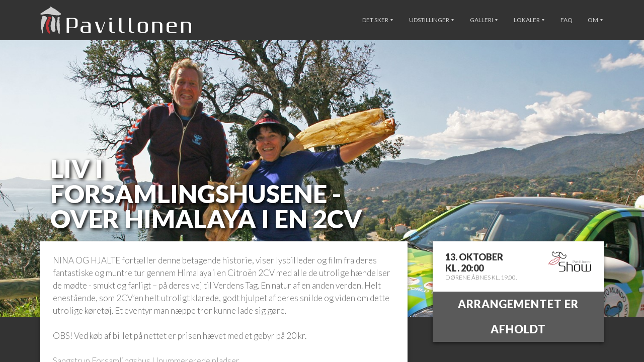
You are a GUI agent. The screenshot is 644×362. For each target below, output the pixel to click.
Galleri (484, 20)
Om (595, 20)
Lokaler (529, 20)
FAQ (567, 20)
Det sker (378, 20)
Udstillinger (431, 20)
